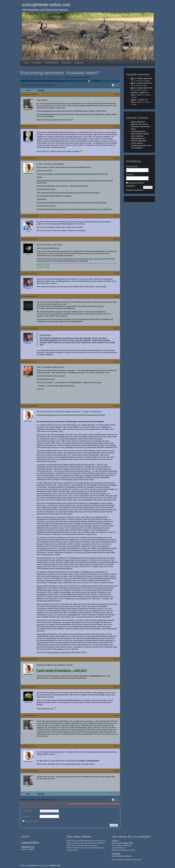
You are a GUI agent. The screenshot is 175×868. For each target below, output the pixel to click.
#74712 (116, 239)
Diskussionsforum (52, 63)
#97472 (116, 746)
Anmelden (114, 825)
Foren (27, 78)
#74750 (116, 328)
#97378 (116, 659)
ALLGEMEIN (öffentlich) (55, 78)
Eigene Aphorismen (145, 78)
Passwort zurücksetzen (135, 190)
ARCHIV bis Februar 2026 (38, 78)
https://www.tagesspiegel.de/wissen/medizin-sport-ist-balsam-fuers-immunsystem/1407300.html (72, 203)
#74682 (116, 94)
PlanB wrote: (46, 335)
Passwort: (26, 816)
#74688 (116, 127)
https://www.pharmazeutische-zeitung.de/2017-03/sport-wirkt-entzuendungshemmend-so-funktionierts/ (74, 209)
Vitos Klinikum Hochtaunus (122, 856)
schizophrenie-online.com (46, 5)
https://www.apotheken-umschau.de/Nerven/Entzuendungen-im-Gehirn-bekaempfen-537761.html (72, 174)
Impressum (79, 63)
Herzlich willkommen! (139, 141)
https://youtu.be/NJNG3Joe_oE (48, 248)
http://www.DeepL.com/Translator (59, 652)
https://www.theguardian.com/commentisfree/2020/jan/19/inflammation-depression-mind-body (71, 415)
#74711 (116, 216)
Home (26, 63)
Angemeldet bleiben (31, 821)
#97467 (116, 716)
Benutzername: (28, 811)
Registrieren (131, 186)
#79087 (116, 406)
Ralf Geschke (56, 866)
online (28, 847)
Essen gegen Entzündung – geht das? (62, 670)
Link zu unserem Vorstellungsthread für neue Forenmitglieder (141, 145)
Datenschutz (67, 63)
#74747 (116, 296)
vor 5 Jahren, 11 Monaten (77, 81)
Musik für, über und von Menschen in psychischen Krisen (140, 127)
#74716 (116, 273)
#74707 (116, 158)
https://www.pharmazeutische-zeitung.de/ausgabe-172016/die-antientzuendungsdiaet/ (68, 193)
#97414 (116, 687)
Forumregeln (37, 63)
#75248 (116, 361)
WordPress (33, 866)
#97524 (116, 771)
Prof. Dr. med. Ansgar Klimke (123, 843)
